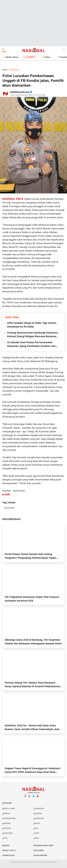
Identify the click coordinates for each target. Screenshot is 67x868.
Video (31, 57)
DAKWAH (6, 814)
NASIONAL (10, 508)
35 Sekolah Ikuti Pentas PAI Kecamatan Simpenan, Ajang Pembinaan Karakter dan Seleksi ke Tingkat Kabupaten (31, 345)
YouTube (38, 798)
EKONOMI (38, 814)
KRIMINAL (7, 823)
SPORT (37, 833)
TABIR (36, 838)
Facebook (25, 798)
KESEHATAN (39, 819)
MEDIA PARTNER (40, 856)
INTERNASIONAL (9, 819)
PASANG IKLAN (8, 856)
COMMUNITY (39, 809)
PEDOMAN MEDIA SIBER (43, 846)
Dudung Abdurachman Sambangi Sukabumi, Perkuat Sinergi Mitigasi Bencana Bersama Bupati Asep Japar (33, 335)
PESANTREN (8, 833)
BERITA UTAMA (9, 809)
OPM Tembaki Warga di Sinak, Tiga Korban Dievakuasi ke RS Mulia (32, 325)
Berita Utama (12, 57)
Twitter (33, 798)
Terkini (47, 57)
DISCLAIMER (39, 851)
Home (5, 70)
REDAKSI (6, 846)
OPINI (36, 828)
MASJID (37, 823)
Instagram (29, 798)
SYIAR (5, 838)
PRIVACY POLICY (9, 851)
